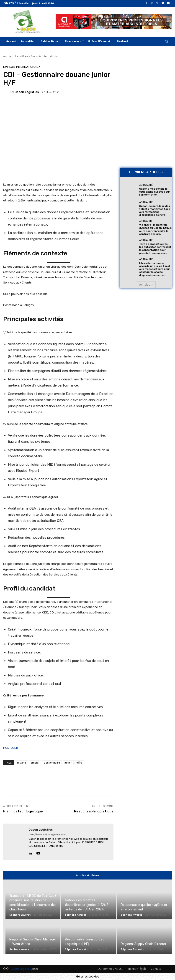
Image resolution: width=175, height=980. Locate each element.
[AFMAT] (114, 22)
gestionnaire (52, 763)
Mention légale (137, 969)
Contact (156, 969)
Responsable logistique (94, 811)
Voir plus (146, 285)
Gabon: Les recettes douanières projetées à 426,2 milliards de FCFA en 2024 (87, 905)
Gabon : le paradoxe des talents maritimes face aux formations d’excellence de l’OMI (155, 211)
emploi (35, 763)
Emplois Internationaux (46, 56)
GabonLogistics (21, 969)
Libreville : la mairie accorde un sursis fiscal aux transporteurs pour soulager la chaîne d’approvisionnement (155, 269)
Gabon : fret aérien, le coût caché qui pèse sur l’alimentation (155, 192)
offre (79, 763)
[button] (166, 41)
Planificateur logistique (23, 811)
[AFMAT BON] (146, 138)
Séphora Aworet (20, 915)
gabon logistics (27, 92)
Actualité (146, 185)
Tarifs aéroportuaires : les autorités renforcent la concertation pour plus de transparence (155, 249)
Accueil (8, 56)
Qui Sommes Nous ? (110, 969)
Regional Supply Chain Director (144, 944)
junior (68, 763)
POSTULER (11, 748)
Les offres (22, 56)
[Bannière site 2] (146, 88)
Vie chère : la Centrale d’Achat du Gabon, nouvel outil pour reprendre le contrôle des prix (155, 230)
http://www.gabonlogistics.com (47, 835)
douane (21, 763)
